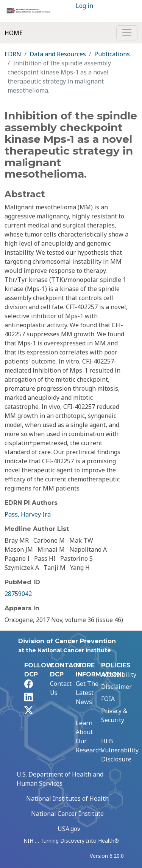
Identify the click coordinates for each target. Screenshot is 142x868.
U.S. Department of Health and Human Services (60, 779)
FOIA (108, 699)
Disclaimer (116, 687)
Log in (84, 6)
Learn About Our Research (89, 736)
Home (14, 33)
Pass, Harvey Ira (28, 514)
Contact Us (61, 688)
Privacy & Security (114, 715)
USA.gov (69, 829)
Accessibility (119, 675)
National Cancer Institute (67, 814)
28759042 (18, 594)
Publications (112, 54)
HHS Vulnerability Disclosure (120, 750)
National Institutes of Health (67, 798)
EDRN (13, 54)
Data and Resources (58, 54)
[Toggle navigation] (127, 33)
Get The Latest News (87, 693)
